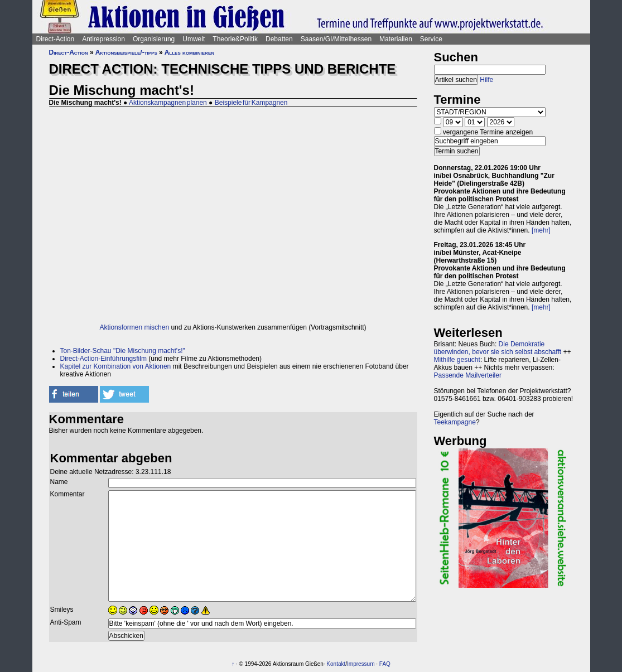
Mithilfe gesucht (457, 360)
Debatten (279, 39)
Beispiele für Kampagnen (251, 103)
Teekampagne (455, 422)
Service (431, 39)
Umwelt (194, 39)
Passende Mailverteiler (468, 375)
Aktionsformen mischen (134, 327)
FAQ (385, 664)
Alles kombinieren (189, 52)
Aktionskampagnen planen (168, 103)
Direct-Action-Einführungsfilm (103, 359)
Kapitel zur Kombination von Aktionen (116, 366)
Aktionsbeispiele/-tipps (126, 52)
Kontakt (336, 664)
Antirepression (103, 39)
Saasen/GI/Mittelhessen (336, 39)
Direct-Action (56, 39)
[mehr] (541, 230)
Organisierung (154, 39)
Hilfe (486, 80)
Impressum (361, 664)
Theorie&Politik (235, 39)
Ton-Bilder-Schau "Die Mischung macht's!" (123, 351)
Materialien (396, 39)
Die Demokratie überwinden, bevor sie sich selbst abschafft (498, 348)
